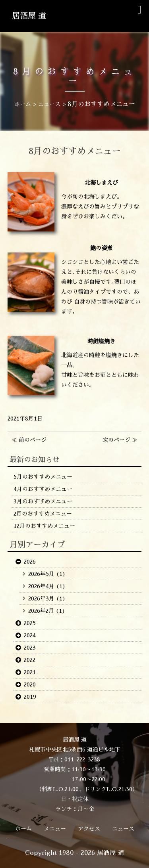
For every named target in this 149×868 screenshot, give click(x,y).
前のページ (33, 440)
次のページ (116, 440)
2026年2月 (41, 611)
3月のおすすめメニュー (43, 501)
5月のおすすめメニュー (43, 477)
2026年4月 (41, 586)
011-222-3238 (82, 759)
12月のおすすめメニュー (44, 526)
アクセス (89, 829)
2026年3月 (41, 598)
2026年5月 (41, 574)
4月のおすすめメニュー (43, 489)
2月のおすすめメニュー (43, 514)
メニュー (55, 829)
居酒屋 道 (29, 16)
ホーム (23, 829)
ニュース (123, 829)
